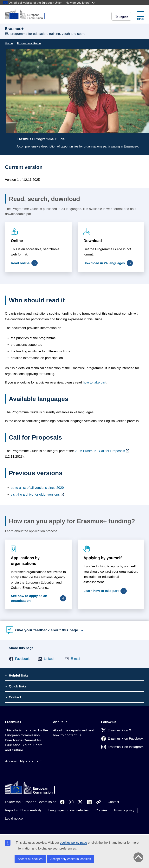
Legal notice (14, 818)
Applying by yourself (102, 558)
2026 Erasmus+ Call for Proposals (100, 451)
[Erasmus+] (27, 14)
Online (17, 241)
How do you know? (80, 3)
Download (92, 241)
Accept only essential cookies (71, 859)
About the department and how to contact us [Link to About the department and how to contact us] (74, 733)
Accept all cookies (30, 859)
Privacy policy (124, 810)
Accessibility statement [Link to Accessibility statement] (23, 761)
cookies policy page (74, 843)
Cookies (101, 810)
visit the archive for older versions (35, 495)
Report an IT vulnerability (23, 810)
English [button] (121, 17)
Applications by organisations (25, 561)
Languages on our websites (68, 810)
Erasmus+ (13, 722)
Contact (113, 802)
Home (9, 43)
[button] (19, 659)
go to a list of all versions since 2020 (37, 488)
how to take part (95, 382)
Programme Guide (29, 43)
